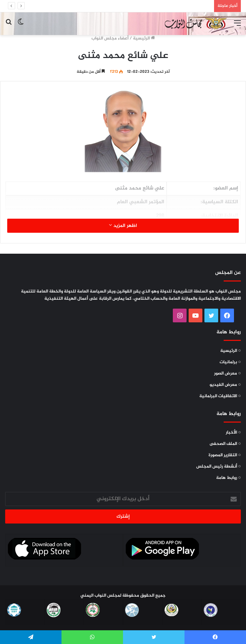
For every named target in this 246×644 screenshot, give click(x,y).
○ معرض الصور (227, 373)
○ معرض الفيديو (225, 385)
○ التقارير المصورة (225, 455)
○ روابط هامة (228, 478)
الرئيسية (144, 38)
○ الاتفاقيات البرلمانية (220, 396)
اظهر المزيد (123, 226)
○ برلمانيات (230, 362)
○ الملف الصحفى (225, 444)
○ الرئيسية (231, 351)
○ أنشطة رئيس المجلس (219, 467)
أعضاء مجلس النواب (110, 38)
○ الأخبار (233, 433)
